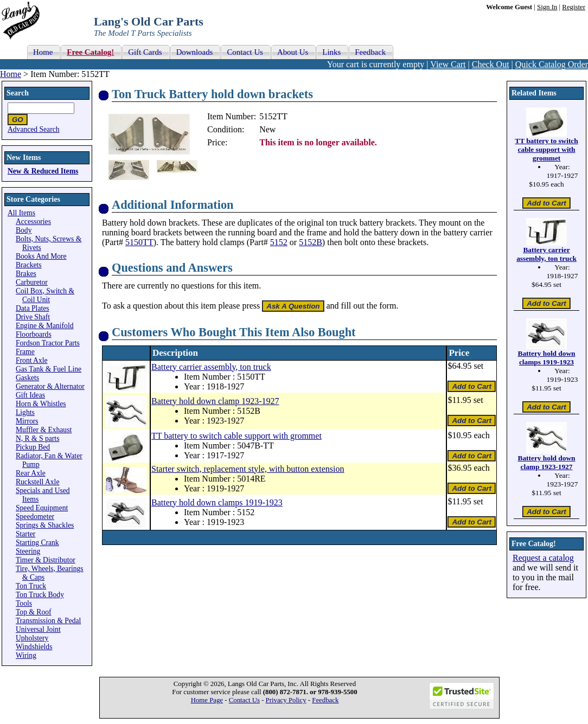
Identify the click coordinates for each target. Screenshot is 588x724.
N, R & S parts (37, 438)
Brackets (29, 265)
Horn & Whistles (41, 404)
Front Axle (32, 360)
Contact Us (244, 700)
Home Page (207, 700)
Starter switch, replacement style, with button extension (248, 469)
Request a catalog (543, 558)
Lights (25, 412)
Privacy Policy (286, 700)
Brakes (26, 274)
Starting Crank (37, 543)
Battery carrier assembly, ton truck (211, 367)
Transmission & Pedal (48, 621)
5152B (311, 242)
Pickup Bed (33, 447)
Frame (25, 352)
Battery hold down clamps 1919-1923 (217, 502)
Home (11, 74)
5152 (279, 242)
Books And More (41, 256)
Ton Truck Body (40, 595)
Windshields (34, 647)
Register (574, 7)
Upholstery (32, 638)
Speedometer (35, 517)
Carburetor (32, 282)
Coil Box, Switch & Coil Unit (45, 295)
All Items (21, 213)
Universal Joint (38, 629)
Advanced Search (34, 129)
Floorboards (34, 334)
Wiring (26, 655)
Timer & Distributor (46, 560)
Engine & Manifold (44, 326)
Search (18, 93)
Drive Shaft (33, 317)
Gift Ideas (30, 395)
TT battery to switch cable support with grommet (237, 436)
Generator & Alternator (50, 386)
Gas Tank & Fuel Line (49, 369)
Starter (25, 534)
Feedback (325, 700)
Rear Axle (31, 473)
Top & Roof (34, 612)
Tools (24, 603)
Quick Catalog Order (552, 64)
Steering (28, 551)
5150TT (139, 242)
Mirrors (27, 421)
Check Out (491, 64)
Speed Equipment (42, 508)
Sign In (547, 7)
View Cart (448, 64)
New (267, 129)
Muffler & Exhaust (44, 430)
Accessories (33, 222)
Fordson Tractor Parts (48, 343)
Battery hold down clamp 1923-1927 (215, 401)
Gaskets (27, 378)
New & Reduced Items (43, 171)
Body (24, 230)
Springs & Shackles (45, 525)
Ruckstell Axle (37, 482)
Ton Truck (31, 586)
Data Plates (33, 308)
